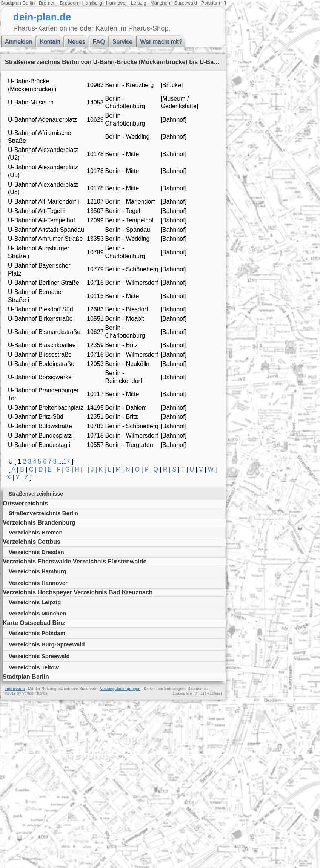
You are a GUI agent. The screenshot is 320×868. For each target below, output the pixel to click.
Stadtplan (11, 3)
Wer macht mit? (161, 42)
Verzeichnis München (38, 613)
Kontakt (50, 42)
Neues (76, 42)
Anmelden (18, 42)
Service (122, 42)
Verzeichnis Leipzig (35, 602)
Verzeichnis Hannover (38, 583)
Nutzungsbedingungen (120, 689)
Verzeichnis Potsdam (37, 633)
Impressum (15, 689)
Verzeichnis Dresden (36, 552)
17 (67, 462)
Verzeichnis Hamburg (38, 571)
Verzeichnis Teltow (34, 667)
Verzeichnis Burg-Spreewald (47, 644)
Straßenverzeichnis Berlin (43, 513)
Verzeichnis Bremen (36, 532)
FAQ (99, 42)
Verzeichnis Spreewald (39, 656)
